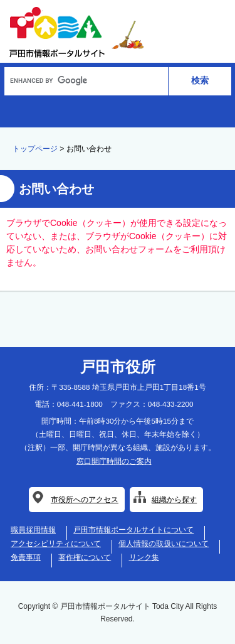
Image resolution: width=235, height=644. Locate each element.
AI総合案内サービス (116, 110)
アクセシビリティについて (56, 544)
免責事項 (26, 557)
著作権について (85, 557)
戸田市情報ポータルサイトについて (133, 530)
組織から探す (174, 499)
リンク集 (144, 557)
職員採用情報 (33, 530)
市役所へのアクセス (85, 499)
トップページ (35, 149)
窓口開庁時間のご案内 (114, 461)
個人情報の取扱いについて (164, 544)
